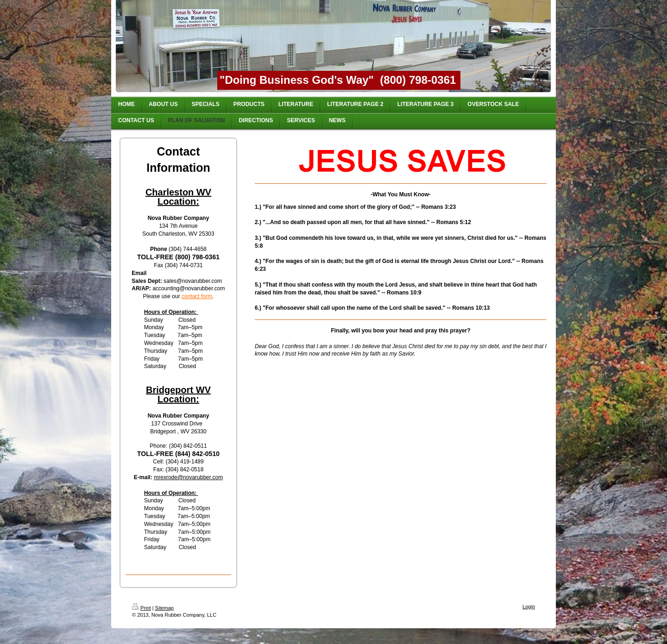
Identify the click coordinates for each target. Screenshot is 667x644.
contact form (197, 296)
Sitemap (164, 608)
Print (142, 608)
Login (529, 606)
